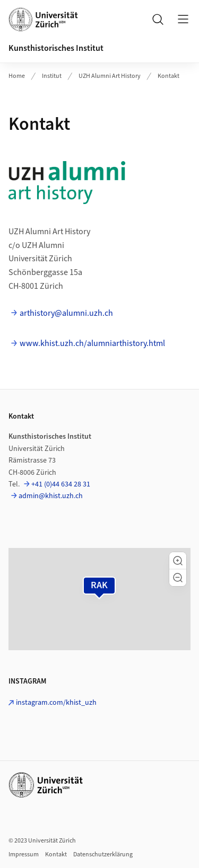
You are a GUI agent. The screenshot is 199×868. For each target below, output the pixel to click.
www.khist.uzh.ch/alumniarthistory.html (92, 343)
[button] (178, 561)
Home (17, 76)
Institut (52, 76)
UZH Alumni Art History (110, 76)
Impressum (24, 854)
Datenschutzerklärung (103, 854)
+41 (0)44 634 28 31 (61, 484)
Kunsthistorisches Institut (56, 48)
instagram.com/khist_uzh (56, 703)
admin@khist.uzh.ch (51, 496)
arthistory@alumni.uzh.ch (66, 313)
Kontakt (168, 76)
